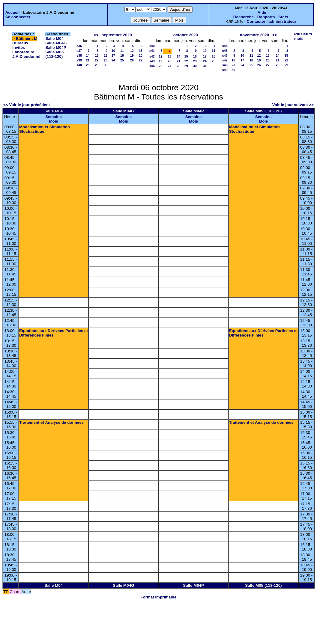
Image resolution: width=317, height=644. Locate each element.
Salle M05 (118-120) (54, 54)
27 (141, 60)
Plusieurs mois (303, 36)
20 (141, 55)
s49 (225, 70)
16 (106, 55)
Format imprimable (159, 597)
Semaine (54, 117)
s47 (225, 60)
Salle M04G (56, 43)
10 (113, 51)
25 (122, 60)
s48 (225, 65)
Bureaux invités (20, 45)
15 (97, 55)
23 (106, 60)
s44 (152, 66)
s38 (79, 55)
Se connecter (18, 17)
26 (132, 60)
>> (275, 35)
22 (97, 60)
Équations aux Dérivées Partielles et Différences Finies (54, 333)
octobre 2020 (186, 35)
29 (97, 65)
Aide (262, 12)
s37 (79, 51)
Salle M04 (54, 39)
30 (106, 65)
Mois (53, 121)
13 (141, 51)
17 (113, 55)
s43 (152, 61)
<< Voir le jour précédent (27, 105)
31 (205, 66)
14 (88, 55)
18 (122, 55)
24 (113, 60)
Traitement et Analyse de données (51, 422)
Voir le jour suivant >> (293, 105)
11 (122, 51)
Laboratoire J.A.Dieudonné (26, 54)
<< (96, 35)
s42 (152, 56)
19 (132, 55)
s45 (225, 51)
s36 (79, 46)
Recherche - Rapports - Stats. (261, 17)
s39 (79, 60)
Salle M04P (56, 47)
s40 (79, 65)
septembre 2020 (117, 35)
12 (132, 51)
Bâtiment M (27, 39)
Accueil (12, 12)
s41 (152, 51)
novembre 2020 (254, 35)
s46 (225, 55)
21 (88, 60)
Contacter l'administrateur (272, 21)
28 (88, 65)
